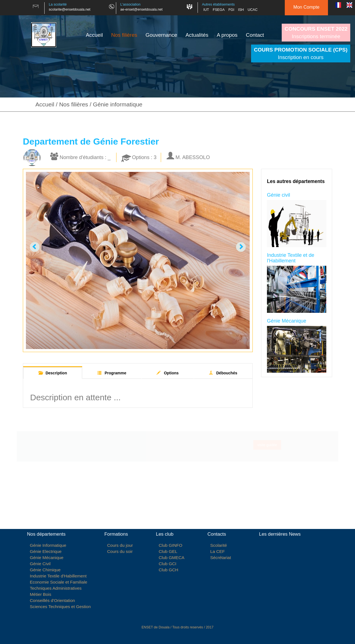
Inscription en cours (301, 53)
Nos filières (124, 35)
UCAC (253, 10)
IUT (206, 10)
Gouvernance (161, 35)
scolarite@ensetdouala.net (70, 9)
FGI (231, 10)
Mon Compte (307, 7)
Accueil (94, 35)
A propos (227, 35)
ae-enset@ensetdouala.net (141, 9)
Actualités (197, 35)
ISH (241, 10)
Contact (255, 35)
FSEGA (219, 10)
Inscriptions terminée (316, 33)
